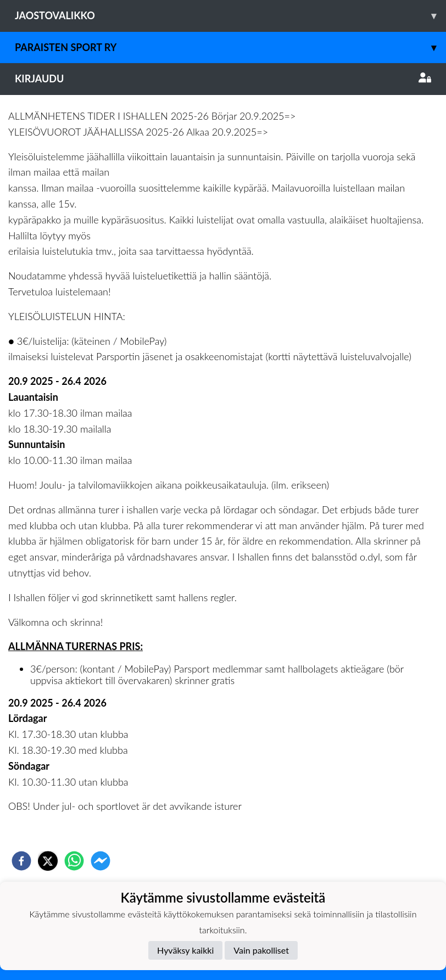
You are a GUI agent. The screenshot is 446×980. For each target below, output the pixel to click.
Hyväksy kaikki (185, 950)
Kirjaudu (223, 79)
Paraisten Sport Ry (230, 47)
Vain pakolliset (261, 950)
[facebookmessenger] (101, 861)
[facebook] (21, 861)
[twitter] (48, 861)
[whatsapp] (74, 861)
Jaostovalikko (230, 16)
